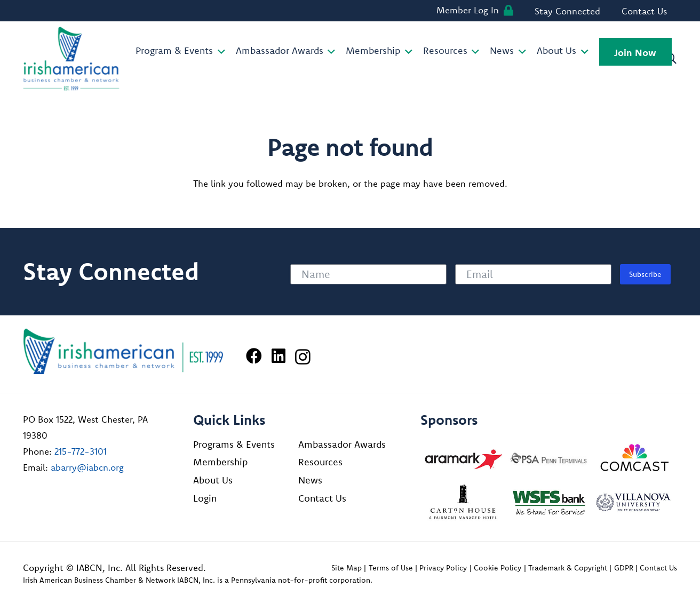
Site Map (347, 568)
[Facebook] (254, 356)
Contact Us (322, 498)
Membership (220, 462)
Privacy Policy (443, 568)
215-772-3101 (81, 451)
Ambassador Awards (342, 444)
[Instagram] (303, 357)
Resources (320, 462)
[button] (219, 52)
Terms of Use (391, 568)
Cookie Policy (498, 568)
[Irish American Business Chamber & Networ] (123, 351)
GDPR (624, 568)
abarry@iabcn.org (87, 467)
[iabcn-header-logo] (71, 59)
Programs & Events (234, 444)
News (310, 480)
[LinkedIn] (279, 356)
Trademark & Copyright (568, 568)
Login (205, 498)
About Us (213, 480)
